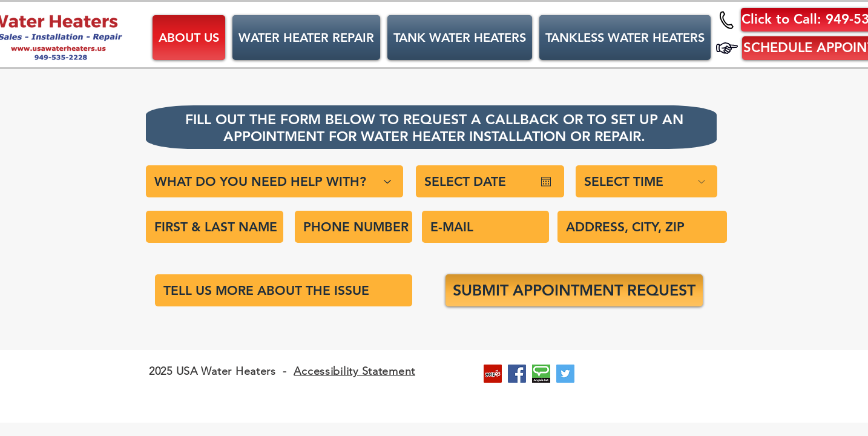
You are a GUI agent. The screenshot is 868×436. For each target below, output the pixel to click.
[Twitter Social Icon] (565, 374)
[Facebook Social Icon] (517, 374)
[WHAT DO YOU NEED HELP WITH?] (275, 181)
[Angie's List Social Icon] (541, 374)
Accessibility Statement (354, 371)
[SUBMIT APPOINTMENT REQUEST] (574, 290)
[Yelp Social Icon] (493, 374)
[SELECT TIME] (646, 181)
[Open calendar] (546, 182)
